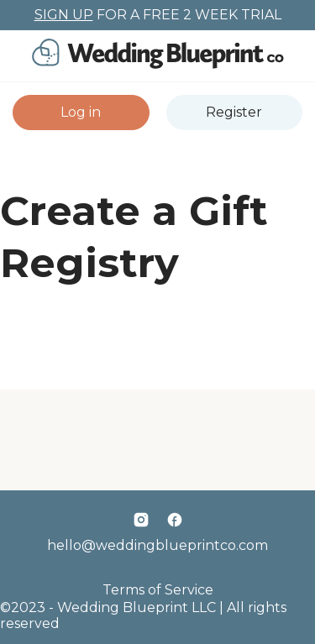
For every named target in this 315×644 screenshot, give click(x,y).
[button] (81, 113)
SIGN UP (64, 15)
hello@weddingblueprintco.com (157, 545)
